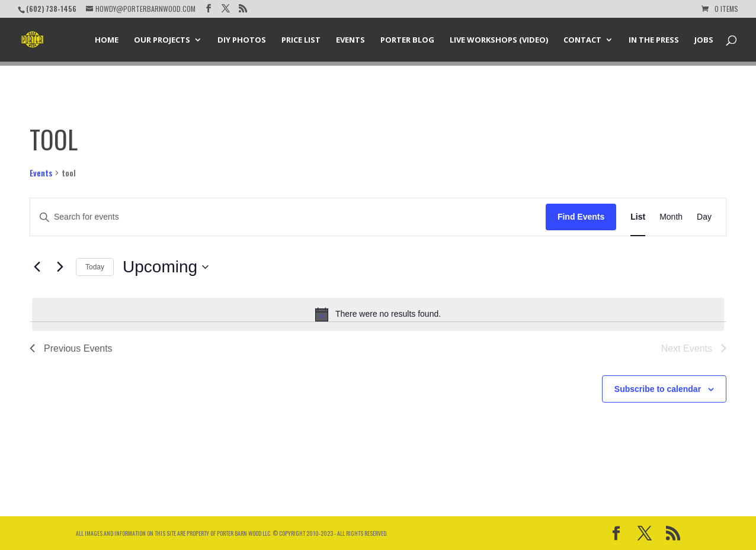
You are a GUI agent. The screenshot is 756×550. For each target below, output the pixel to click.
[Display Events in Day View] (704, 217)
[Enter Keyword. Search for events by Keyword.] (288, 217)
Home (107, 40)
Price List (301, 40)
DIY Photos (242, 40)
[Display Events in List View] (638, 217)
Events (350, 40)
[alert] (378, 314)
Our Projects (162, 40)
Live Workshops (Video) (499, 40)
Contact (582, 40)
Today (95, 267)
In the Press (654, 40)
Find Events (581, 217)
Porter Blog (407, 40)
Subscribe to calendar (658, 389)
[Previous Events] (37, 267)
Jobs (704, 40)
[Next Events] (60, 267)
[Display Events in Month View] (671, 217)
